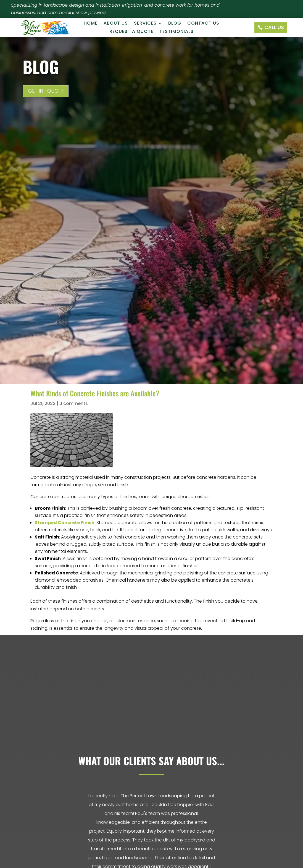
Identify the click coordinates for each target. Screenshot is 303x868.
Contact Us (203, 24)
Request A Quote (131, 32)
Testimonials (176, 32)
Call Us (274, 27)
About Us (116, 24)
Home (91, 24)
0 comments (74, 403)
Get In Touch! (46, 91)
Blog (175, 24)
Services (145, 24)
